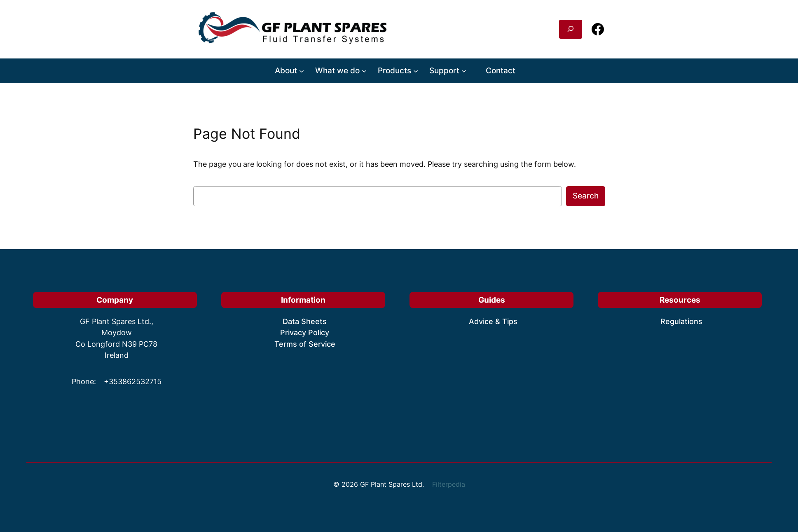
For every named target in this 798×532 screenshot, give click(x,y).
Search (586, 196)
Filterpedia (449, 484)
